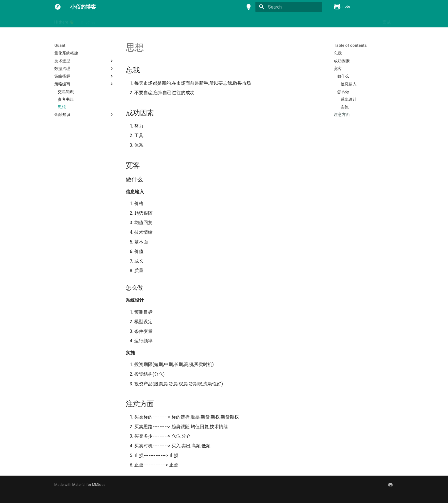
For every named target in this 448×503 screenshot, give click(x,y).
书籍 (181, 21)
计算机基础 (343, 21)
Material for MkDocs (89, 485)
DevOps (88, 21)
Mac (134, 21)
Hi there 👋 (64, 21)
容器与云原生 (245, 21)
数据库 (270, 21)
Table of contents (350, 45)
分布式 (198, 21)
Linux (106, 21)
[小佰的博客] (58, 7)
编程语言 (318, 21)
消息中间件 (293, 21)
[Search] (289, 7)
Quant (150, 21)
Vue (166, 21)
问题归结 (368, 21)
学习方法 (219, 21)
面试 (387, 21)
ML (121, 21)
